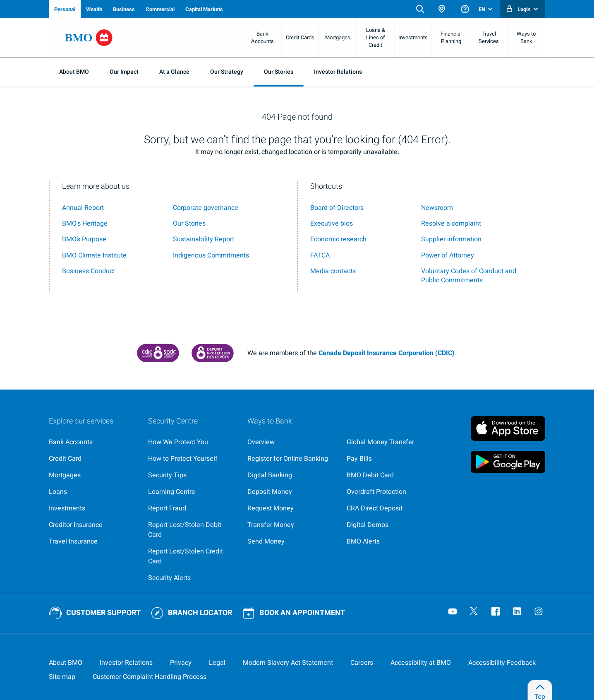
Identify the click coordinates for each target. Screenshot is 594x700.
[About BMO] (66, 663)
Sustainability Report (204, 239)
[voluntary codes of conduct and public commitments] (469, 276)
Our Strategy (227, 72)
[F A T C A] (320, 255)
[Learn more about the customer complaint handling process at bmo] (150, 677)
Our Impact (124, 72)
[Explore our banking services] (92, 442)
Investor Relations (338, 72)
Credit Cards (300, 37)
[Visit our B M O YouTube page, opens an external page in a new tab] (453, 612)
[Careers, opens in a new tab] (362, 663)
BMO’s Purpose (84, 239)
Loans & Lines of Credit (376, 38)
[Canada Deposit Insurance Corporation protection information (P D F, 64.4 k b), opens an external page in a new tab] (213, 353)
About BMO (74, 72)
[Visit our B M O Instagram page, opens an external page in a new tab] (539, 612)
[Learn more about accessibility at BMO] (421, 663)
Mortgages (338, 37)
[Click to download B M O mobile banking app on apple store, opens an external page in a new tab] (508, 427)
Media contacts (333, 271)
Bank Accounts (262, 37)
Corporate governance (206, 208)
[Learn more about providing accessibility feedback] (502, 663)
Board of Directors (337, 208)
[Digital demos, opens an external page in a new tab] (390, 525)
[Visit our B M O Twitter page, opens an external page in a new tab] (475, 612)
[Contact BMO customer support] (95, 613)
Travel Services (489, 37)
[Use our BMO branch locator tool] (191, 613)
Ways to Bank (526, 37)
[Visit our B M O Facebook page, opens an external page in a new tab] (496, 612)
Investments (413, 37)
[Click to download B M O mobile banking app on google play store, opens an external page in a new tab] (508, 462)
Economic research (338, 239)
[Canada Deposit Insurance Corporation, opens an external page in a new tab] (158, 353)
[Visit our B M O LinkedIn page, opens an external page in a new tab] (518, 612)
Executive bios (332, 224)
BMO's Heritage (85, 224)
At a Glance (174, 72)
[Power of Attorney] (448, 255)
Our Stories (279, 72)
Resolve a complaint (451, 224)
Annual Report (83, 208)
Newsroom (437, 208)
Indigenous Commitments (211, 255)
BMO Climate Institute (94, 255)
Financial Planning (451, 37)
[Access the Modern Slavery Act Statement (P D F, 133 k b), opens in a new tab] (288, 663)
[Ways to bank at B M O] (290, 442)
